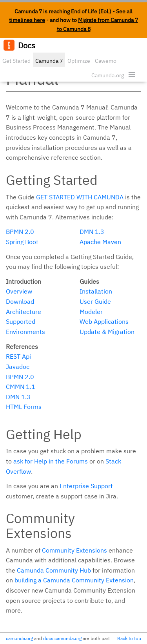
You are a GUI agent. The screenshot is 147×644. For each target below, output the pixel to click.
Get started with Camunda (80, 197)
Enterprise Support (86, 486)
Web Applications (104, 321)
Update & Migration (107, 332)
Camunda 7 (49, 61)
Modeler (91, 312)
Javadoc (18, 367)
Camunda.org (108, 75)
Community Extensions (74, 550)
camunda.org (19, 638)
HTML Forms (24, 407)
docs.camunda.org (62, 638)
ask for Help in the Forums (51, 461)
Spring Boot (22, 242)
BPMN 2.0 (20, 232)
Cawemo (106, 61)
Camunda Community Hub (54, 570)
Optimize (79, 61)
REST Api (18, 356)
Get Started (16, 61)
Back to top (129, 638)
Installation (96, 291)
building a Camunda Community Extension (74, 580)
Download (20, 301)
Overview (19, 291)
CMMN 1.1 (21, 387)
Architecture (24, 312)
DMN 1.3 (92, 232)
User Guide (95, 301)
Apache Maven (100, 242)
